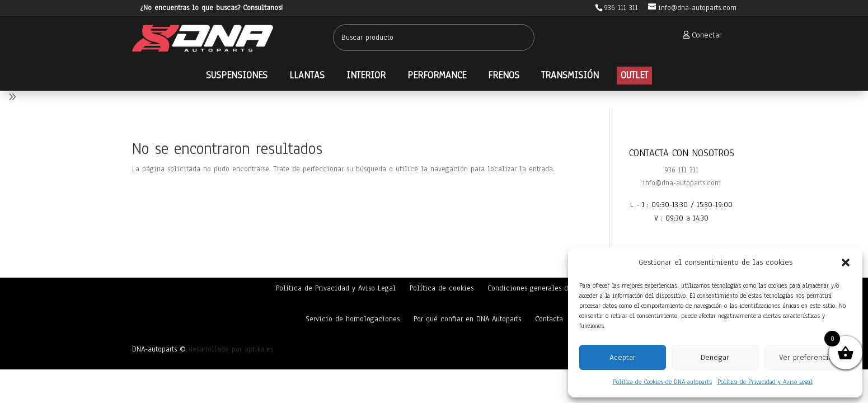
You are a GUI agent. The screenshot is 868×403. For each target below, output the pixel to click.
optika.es (259, 349)
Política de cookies (442, 288)
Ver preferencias (808, 357)
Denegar (715, 357)
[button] (846, 263)
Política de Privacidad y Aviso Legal (765, 382)
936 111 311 (681, 170)
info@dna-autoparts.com (682, 183)
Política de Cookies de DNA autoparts (662, 382)
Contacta (549, 319)
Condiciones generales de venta (540, 288)
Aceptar (623, 357)
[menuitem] (699, 35)
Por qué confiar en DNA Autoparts (467, 319)
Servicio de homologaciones (353, 319)
